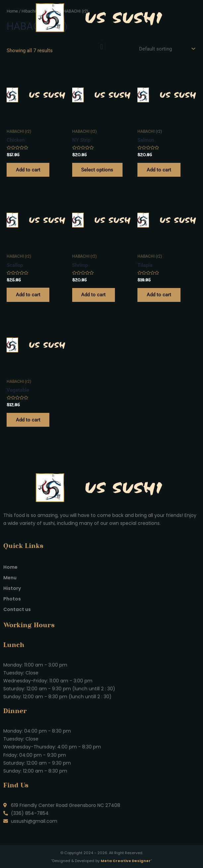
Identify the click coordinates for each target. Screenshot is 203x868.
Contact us (17, 609)
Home (10, 567)
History (12, 588)
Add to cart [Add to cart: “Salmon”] (159, 170)
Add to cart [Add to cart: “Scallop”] (28, 295)
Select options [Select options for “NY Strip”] (98, 170)
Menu (10, 578)
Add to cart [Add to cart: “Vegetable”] (28, 420)
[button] (101, 47)
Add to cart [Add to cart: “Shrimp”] (94, 295)
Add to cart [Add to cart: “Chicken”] (28, 170)
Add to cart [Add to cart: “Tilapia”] (159, 295)
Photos (12, 599)
